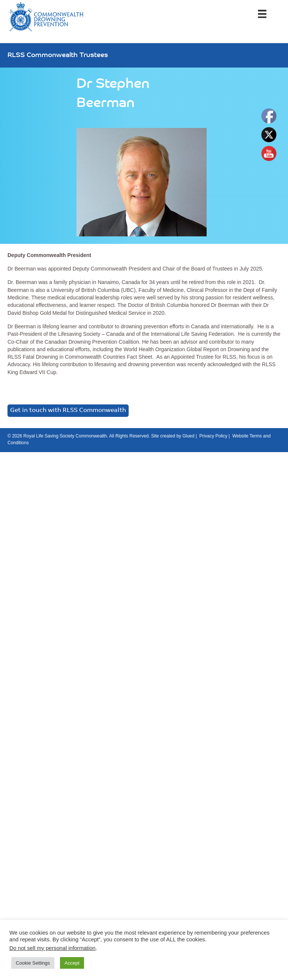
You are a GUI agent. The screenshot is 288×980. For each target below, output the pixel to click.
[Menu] (262, 14)
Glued (188, 436)
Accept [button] (72, 963)
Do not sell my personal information (52, 948)
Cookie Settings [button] (33, 963)
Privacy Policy (214, 436)
